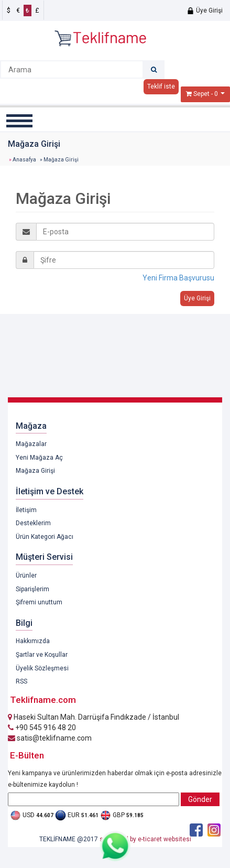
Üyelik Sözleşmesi (42, 668)
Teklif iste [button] (161, 86)
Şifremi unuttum (39, 602)
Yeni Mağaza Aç (39, 458)
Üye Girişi (205, 10)
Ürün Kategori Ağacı (45, 537)
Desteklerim (33, 523)
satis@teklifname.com (50, 738)
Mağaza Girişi (35, 471)
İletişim (26, 510)
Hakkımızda (33, 641)
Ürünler (26, 576)
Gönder (200, 799)
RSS (21, 681)
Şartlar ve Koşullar (42, 655)
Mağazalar (31, 444)
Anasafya (24, 160)
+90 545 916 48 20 (42, 728)
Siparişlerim (32, 589)
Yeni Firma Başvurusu (178, 278)
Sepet (201, 94)
